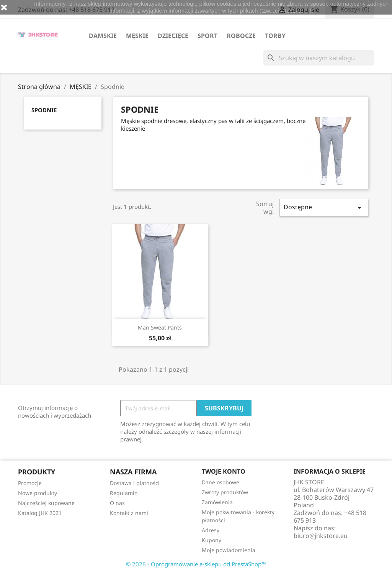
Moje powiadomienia (229, 550)
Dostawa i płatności (135, 483)
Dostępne (324, 207)
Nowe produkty (38, 493)
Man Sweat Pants (160, 327)
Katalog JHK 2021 (40, 513)
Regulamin (124, 493)
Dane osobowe (220, 482)
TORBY (275, 36)
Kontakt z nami (129, 513)
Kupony (212, 540)
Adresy (211, 530)
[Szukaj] (319, 58)
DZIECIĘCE (173, 36)
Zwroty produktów (225, 492)
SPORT (207, 36)
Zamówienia (217, 502)
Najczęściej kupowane (46, 503)
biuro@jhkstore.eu (321, 536)
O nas (117, 503)
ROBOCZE (241, 36)
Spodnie (44, 110)
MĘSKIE (137, 36)
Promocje (30, 483)
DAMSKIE (103, 36)
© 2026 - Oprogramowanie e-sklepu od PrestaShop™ (196, 564)
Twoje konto (224, 471)
